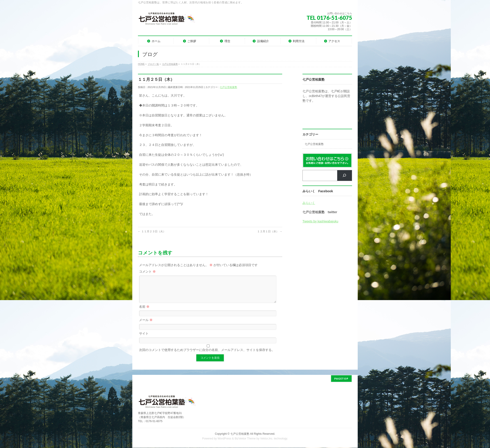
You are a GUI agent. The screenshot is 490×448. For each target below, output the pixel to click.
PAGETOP (341, 379)
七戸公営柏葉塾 (228, 87)
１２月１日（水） (270, 231)
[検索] (345, 175)
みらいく (309, 203)
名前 (144, 312)
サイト (144, 339)
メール (146, 325)
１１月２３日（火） (152, 231)
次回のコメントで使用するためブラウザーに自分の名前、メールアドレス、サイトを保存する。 (207, 355)
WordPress (224, 439)
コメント (147, 272)
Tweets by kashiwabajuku (320, 221)
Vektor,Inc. (267, 439)
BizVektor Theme (245, 439)
